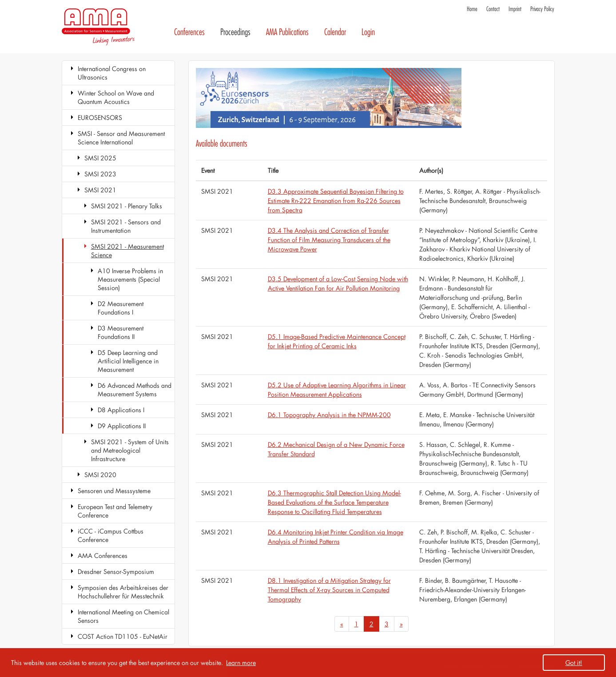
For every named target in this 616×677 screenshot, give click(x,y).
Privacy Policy (542, 9)
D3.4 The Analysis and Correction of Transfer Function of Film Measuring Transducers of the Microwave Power (329, 240)
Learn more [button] (241, 663)
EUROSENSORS (100, 117)
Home (472, 9)
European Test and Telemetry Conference (115, 511)
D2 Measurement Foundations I (121, 308)
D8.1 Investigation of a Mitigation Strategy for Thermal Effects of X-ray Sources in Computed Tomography (329, 590)
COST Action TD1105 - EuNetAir (123, 636)
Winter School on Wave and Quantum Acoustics (116, 97)
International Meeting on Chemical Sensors (123, 616)
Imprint (515, 9)
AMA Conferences (103, 556)
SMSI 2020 (100, 475)
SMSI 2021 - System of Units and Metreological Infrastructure (130, 450)
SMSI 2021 (100, 190)
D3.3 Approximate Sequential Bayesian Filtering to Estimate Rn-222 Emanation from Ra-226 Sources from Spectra (336, 201)
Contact (493, 9)
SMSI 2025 (100, 158)
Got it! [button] (574, 663)
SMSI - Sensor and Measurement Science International (121, 138)
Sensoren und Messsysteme (114, 491)
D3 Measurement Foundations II (121, 332)
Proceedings (235, 32)
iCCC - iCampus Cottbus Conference (111, 535)
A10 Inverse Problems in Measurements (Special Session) (130, 279)
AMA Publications (287, 32)
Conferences (189, 32)
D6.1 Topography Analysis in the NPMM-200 (329, 415)
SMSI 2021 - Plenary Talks (127, 206)
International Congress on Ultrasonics (112, 73)
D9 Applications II (122, 426)
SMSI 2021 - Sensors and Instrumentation (126, 226)
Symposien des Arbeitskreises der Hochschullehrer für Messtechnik (123, 592)
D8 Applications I (121, 410)
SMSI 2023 (100, 174)
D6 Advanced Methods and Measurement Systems (135, 390)
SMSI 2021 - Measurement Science (127, 251)
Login (368, 32)
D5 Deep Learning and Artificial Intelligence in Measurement (128, 361)
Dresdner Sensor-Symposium (116, 571)
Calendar (335, 32)
